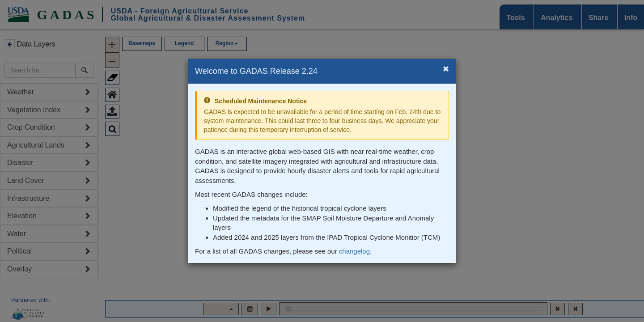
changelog (354, 251)
